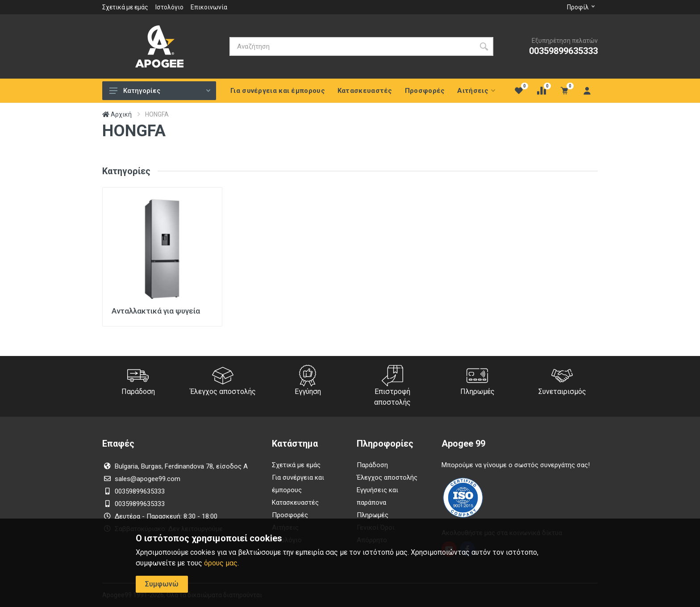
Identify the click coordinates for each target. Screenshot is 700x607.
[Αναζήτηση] (352, 46)
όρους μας (221, 563)
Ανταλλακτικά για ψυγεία (156, 311)
